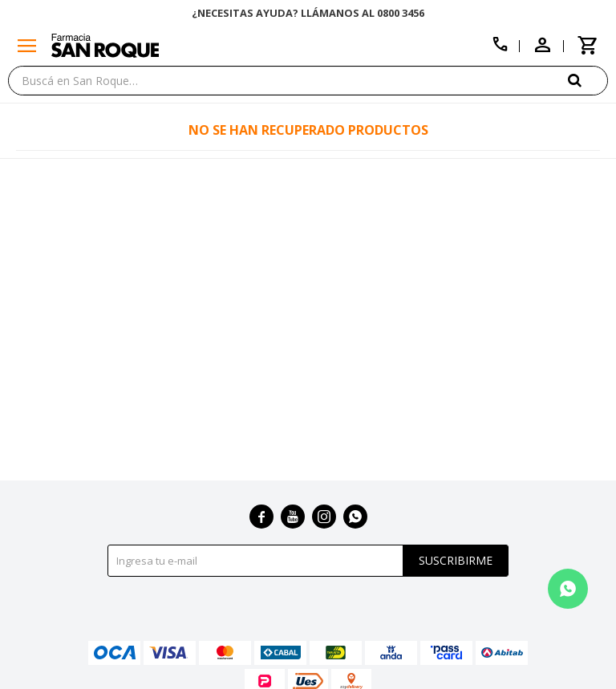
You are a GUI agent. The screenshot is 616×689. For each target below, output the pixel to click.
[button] (588, 80)
